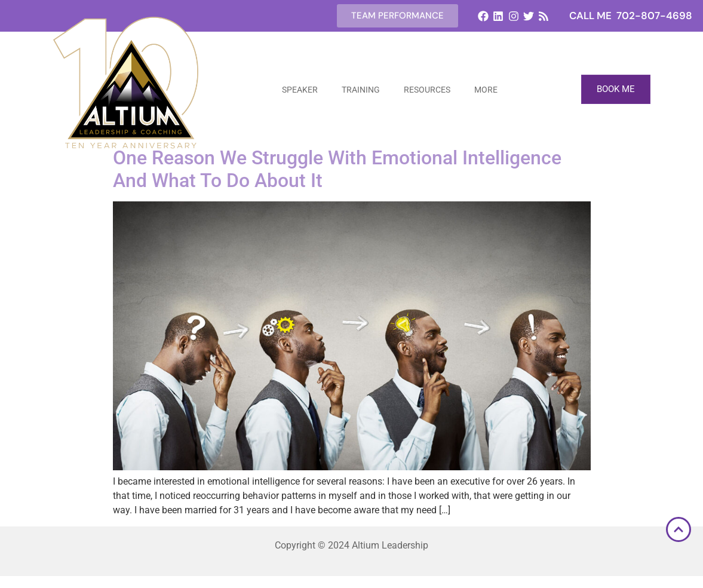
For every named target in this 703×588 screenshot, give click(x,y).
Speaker (300, 90)
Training (361, 90)
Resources (427, 90)
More (486, 90)
